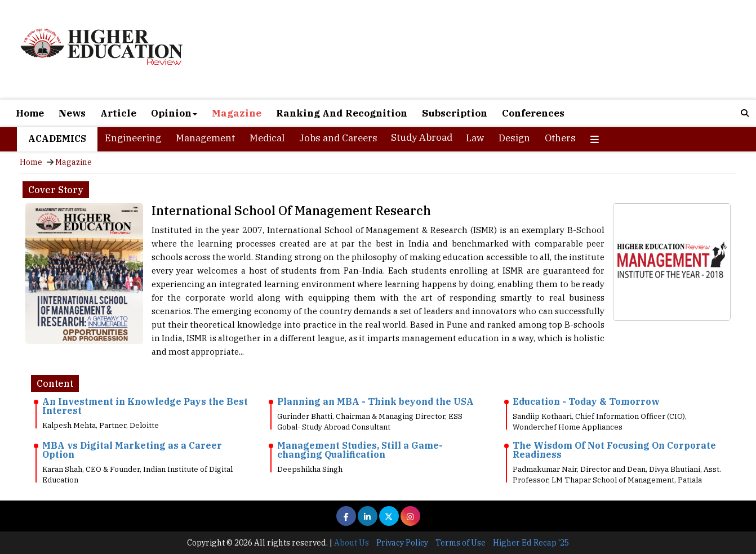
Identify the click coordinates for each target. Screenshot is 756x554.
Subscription (455, 113)
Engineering (133, 138)
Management (205, 138)
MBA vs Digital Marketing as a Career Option (132, 450)
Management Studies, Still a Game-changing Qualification (360, 450)
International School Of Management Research (291, 210)
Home (30, 113)
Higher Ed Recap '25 (531, 543)
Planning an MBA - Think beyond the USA (375, 401)
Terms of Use (461, 543)
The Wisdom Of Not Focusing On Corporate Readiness (614, 450)
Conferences (533, 113)
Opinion (174, 113)
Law (475, 138)
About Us (352, 543)
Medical (267, 138)
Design (514, 138)
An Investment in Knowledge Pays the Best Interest (145, 406)
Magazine (237, 113)
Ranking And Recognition (342, 113)
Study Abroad (422, 137)
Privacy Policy (402, 543)
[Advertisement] (498, 51)
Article (118, 113)
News (72, 113)
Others (560, 138)
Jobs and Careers (338, 138)
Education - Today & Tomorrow (586, 401)
